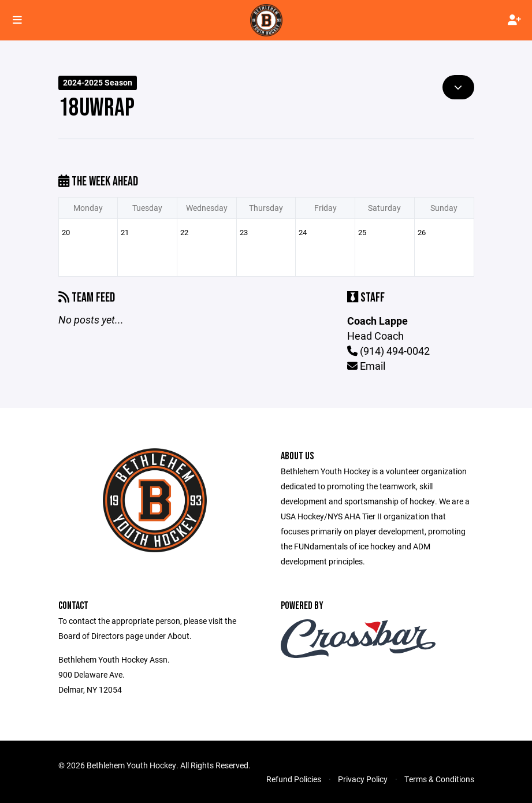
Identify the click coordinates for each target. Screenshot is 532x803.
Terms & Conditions (439, 779)
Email (366, 366)
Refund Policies (294, 779)
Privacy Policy (363, 779)
